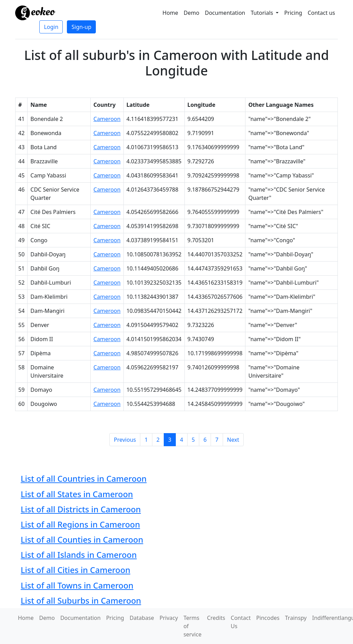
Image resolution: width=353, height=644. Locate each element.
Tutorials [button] (263, 13)
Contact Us (241, 622)
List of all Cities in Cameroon (75, 570)
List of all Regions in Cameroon (80, 524)
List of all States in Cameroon (77, 494)
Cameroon (107, 119)
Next (233, 440)
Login (51, 27)
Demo (191, 13)
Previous (125, 440)
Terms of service (192, 626)
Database (142, 618)
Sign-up (81, 27)
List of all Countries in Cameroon (84, 479)
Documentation (225, 13)
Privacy (169, 618)
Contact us (321, 13)
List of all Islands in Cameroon (79, 555)
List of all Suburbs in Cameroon (81, 601)
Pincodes (268, 618)
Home (170, 13)
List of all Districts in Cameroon (81, 509)
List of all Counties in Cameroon (82, 540)
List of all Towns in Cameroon (77, 585)
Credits (216, 618)
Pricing (293, 13)
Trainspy (296, 618)
